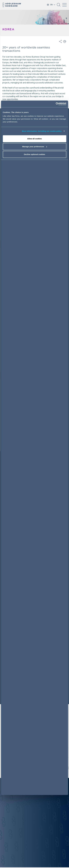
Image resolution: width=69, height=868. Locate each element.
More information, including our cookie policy (42, 131)
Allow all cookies (34, 139)
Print (65, 42)
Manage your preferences (35, 147)
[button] (59, 6)
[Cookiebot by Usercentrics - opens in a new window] (56, 104)
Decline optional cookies (35, 154)
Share (60, 42)
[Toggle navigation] (64, 5)
